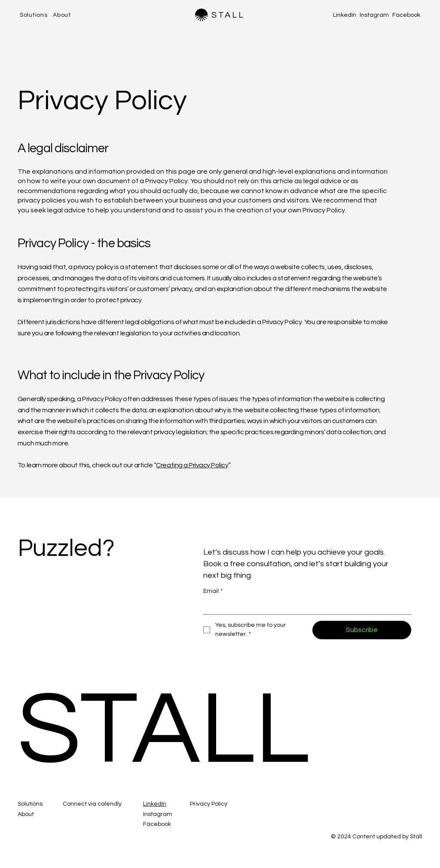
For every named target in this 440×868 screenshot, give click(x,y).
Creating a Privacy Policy (192, 465)
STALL (228, 15)
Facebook (406, 15)
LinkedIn (345, 15)
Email (213, 592)
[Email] (305, 607)
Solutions (30, 804)
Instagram (374, 15)
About (26, 814)
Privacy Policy (209, 804)
